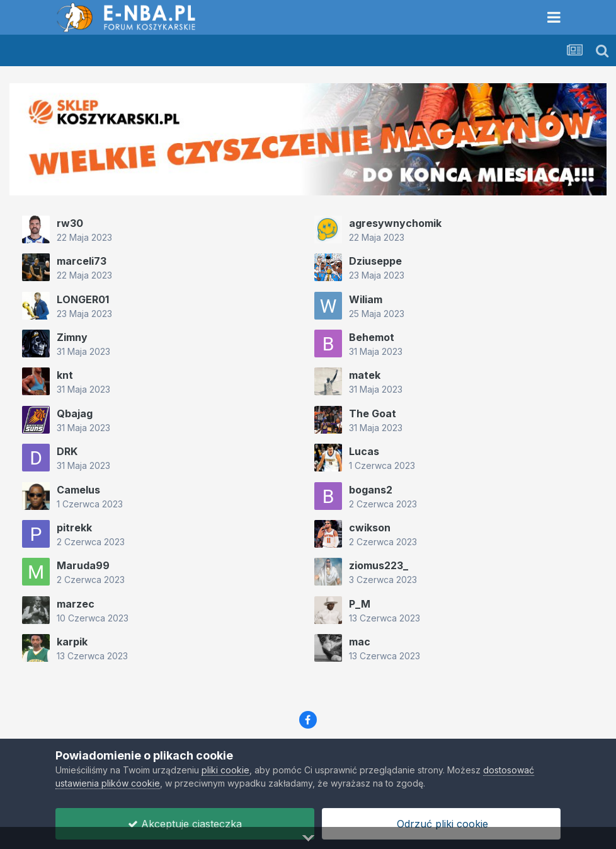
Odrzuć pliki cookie (441, 824)
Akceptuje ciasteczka (185, 824)
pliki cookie (225, 770)
